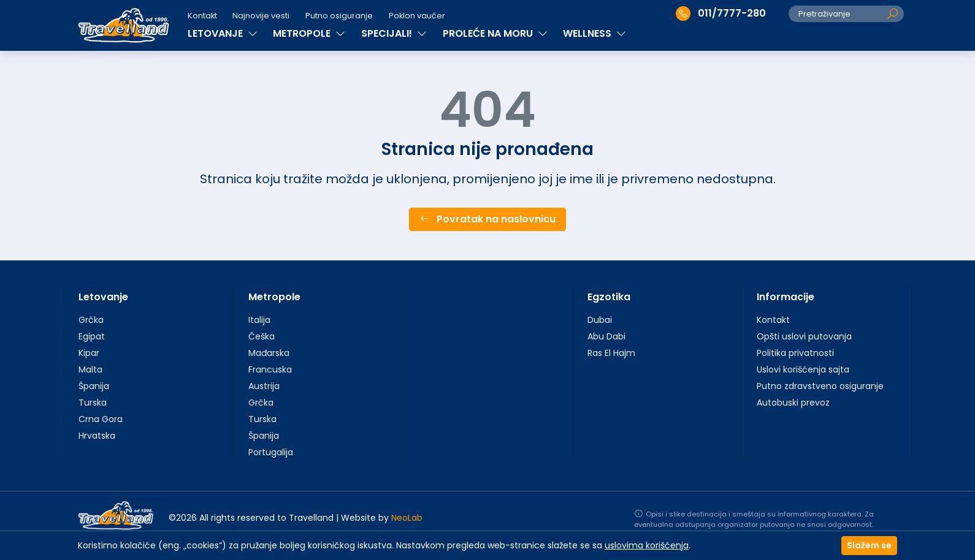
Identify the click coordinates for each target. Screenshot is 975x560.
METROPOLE (309, 33)
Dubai (600, 320)
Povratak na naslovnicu (487, 219)
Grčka (91, 320)
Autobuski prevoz (793, 403)
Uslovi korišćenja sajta (803, 369)
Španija (94, 386)
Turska (93, 403)
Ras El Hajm (611, 353)
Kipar (89, 353)
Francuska (270, 369)
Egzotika (609, 297)
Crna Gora (101, 419)
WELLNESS (595, 33)
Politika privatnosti (795, 353)
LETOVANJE (223, 33)
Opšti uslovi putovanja (804, 336)
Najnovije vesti (261, 16)
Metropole (274, 297)
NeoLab (407, 518)
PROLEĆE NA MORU (495, 33)
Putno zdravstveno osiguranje (820, 386)
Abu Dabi (606, 336)
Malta (90, 369)
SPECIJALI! (394, 33)
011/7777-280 (721, 13)
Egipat (92, 336)
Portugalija (271, 452)
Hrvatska (97, 436)
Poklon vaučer (417, 16)
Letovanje (103, 297)
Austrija (264, 386)
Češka (262, 336)
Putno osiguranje (339, 16)
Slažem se (869, 545)
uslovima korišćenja (647, 545)
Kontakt (202, 16)
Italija (259, 320)
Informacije (786, 297)
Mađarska (269, 353)
